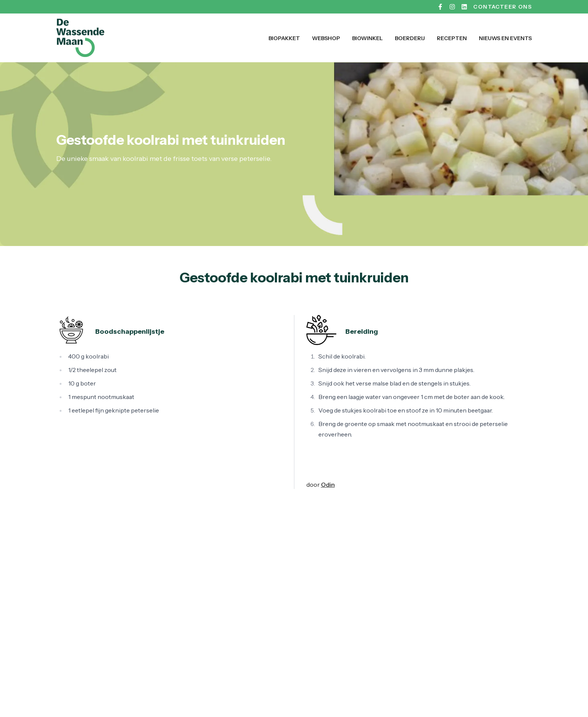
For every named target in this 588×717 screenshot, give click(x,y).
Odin (328, 484)
